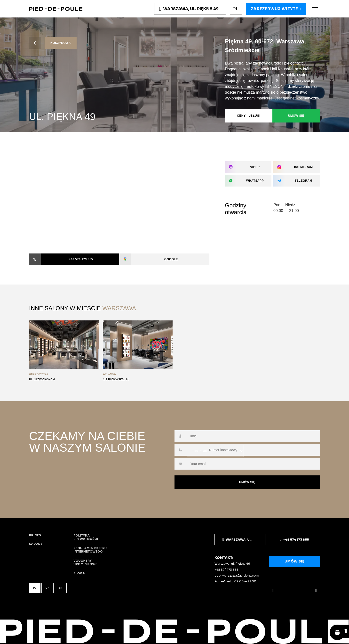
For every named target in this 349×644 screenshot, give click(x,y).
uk (48, 588)
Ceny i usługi (249, 116)
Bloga (79, 573)
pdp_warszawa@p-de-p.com (237, 576)
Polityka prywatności (86, 537)
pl (236, 9)
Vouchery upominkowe (85, 562)
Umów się (296, 116)
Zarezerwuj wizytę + (276, 9)
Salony (36, 544)
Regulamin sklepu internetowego (90, 550)
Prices (35, 535)
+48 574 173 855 (226, 570)
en (61, 588)
